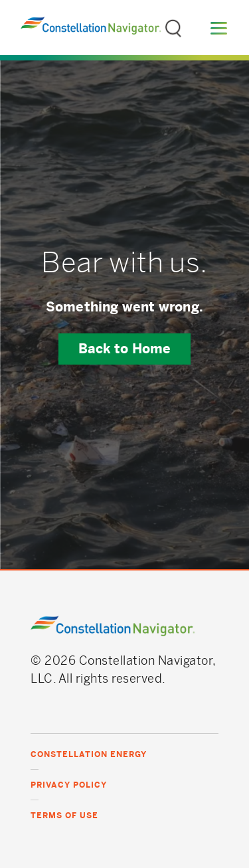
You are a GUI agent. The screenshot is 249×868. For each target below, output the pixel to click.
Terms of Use (64, 816)
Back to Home (125, 349)
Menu (219, 28)
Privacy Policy (69, 785)
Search (174, 23)
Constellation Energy (89, 754)
